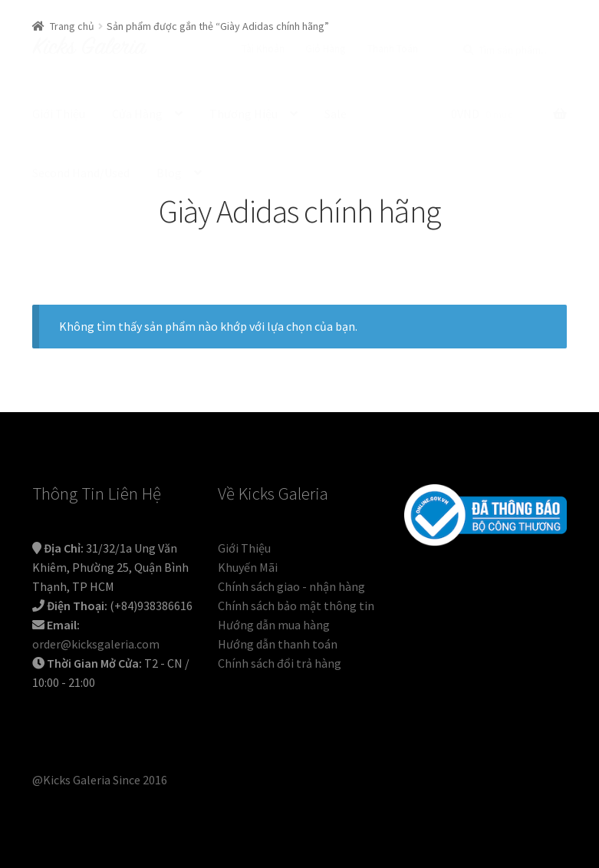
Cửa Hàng (137, 114)
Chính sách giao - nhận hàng (291, 586)
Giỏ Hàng (326, 48)
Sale (336, 114)
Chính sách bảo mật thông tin (296, 606)
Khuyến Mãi (248, 567)
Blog (169, 173)
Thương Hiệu (244, 114)
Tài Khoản (263, 48)
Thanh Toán (393, 48)
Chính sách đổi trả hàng (280, 663)
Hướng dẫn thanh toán (278, 644)
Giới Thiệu (59, 114)
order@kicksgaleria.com (96, 644)
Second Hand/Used (81, 173)
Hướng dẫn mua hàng (274, 625)
